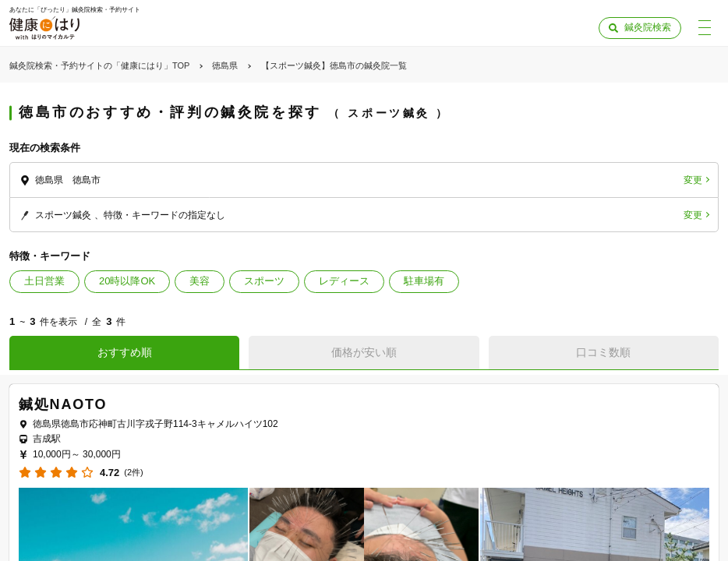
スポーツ (264, 281)
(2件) (133, 473)
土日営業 (44, 281)
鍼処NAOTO (63, 404)
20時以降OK (127, 281)
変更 (693, 180)
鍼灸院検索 (648, 27)
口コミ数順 (603, 352)
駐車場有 (424, 281)
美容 (200, 281)
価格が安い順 (364, 352)
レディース (344, 281)
